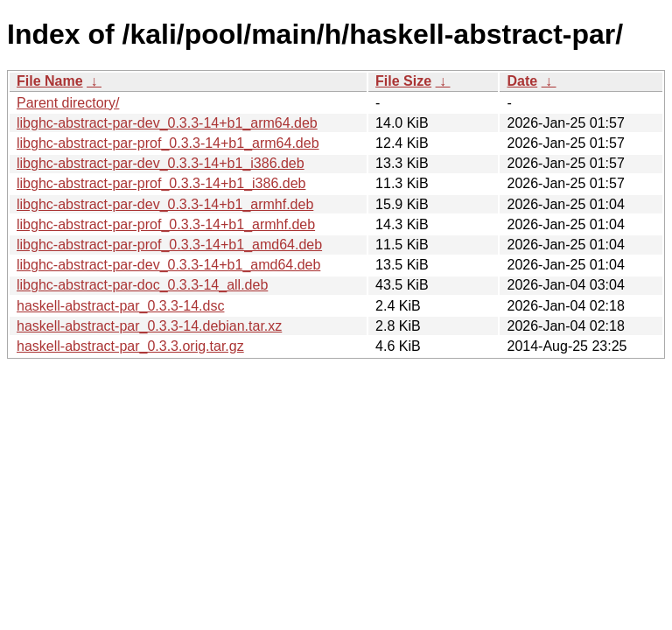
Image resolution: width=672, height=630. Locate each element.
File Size (403, 81)
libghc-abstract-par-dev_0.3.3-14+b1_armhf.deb (165, 204)
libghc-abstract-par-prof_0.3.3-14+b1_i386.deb (161, 183)
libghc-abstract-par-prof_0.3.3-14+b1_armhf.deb (166, 224)
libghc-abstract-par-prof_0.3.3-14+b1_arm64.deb (168, 143)
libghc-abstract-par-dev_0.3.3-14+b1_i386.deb (161, 163)
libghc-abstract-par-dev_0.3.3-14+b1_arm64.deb (167, 123)
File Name (50, 81)
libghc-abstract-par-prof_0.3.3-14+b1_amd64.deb (169, 245)
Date (522, 81)
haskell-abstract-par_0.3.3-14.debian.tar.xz (149, 326)
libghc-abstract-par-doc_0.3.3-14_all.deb (142, 285)
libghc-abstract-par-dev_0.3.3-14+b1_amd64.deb (168, 265)
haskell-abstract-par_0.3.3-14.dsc (120, 306)
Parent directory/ (68, 103)
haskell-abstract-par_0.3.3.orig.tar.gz (130, 346)
